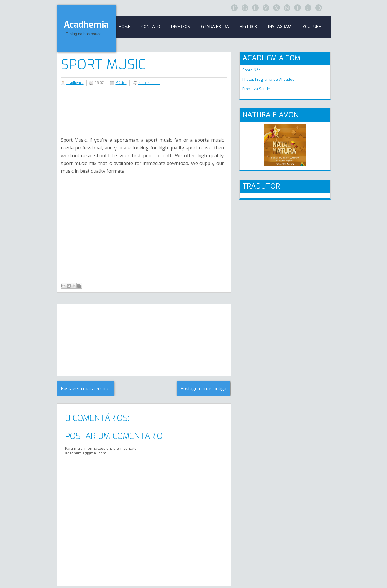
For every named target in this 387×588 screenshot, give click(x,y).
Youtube (312, 27)
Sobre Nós (251, 70)
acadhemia (75, 83)
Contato (151, 27)
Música (121, 83)
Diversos (181, 27)
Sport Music (103, 65)
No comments (149, 83)
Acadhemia (86, 25)
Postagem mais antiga (204, 389)
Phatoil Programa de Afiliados (268, 79)
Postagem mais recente (85, 389)
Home (125, 27)
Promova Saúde (256, 89)
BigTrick (248, 27)
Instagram (280, 27)
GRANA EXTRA (215, 27)
